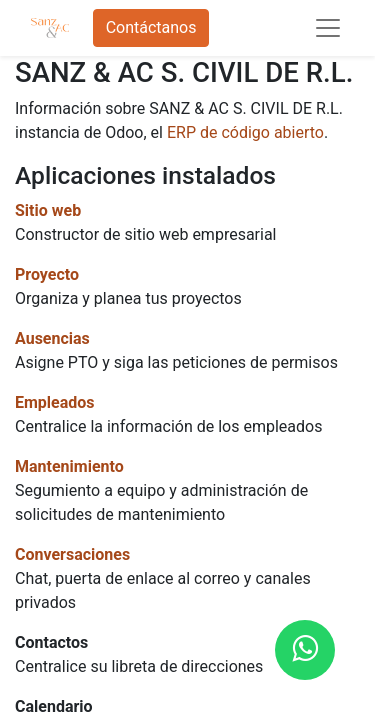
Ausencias (52, 338)
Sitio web (48, 210)
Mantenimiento (69, 466)
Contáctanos (151, 27)
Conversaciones (72, 554)
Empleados (55, 402)
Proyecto (47, 274)
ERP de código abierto (245, 132)
